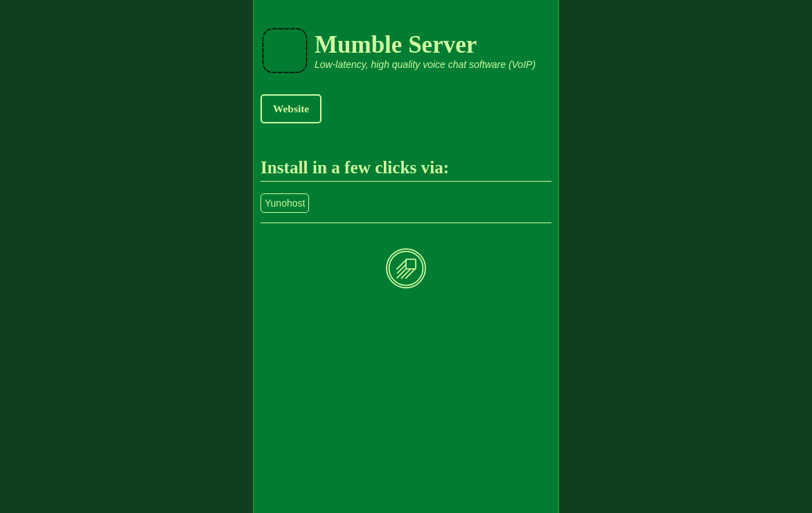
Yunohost (285, 203)
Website (291, 108)
